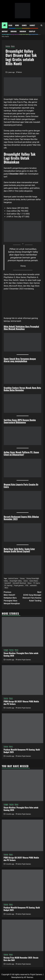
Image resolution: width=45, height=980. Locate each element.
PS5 (27, 585)
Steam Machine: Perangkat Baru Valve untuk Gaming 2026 (21, 654)
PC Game (37, 583)
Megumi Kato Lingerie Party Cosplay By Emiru (21, 486)
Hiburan (23, 31)
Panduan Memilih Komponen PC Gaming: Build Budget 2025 (22, 751)
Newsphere (16, 977)
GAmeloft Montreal (19, 583)
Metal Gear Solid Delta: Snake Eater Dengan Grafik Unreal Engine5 (19, 550)
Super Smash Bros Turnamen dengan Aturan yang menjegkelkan (20, 360)
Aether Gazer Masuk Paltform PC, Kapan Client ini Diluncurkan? (21, 453)
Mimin (20, 72)
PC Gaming (8, 585)
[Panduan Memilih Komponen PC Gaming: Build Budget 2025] (22, 728)
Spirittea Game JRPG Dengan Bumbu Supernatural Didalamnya (20, 421)
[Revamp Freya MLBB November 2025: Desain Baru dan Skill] (22, 935)
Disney (22, 578)
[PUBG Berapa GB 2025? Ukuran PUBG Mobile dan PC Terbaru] (22, 680)
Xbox (6, 588)
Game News (34, 581)
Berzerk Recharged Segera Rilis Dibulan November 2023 (21, 518)
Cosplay (32, 31)
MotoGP (5, 31)
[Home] (5, 25)
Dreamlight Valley (16, 581)
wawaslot (33, 585)
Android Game (13, 578)
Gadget (32, 25)
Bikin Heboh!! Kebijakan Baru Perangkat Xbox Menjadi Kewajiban (21, 328)
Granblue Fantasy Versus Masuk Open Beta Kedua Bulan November (22, 389)
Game (26, 581)
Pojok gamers (19, 585)
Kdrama (14, 31)
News (17, 25)
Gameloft (8, 168)
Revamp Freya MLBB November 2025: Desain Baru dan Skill (21, 959)
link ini (15, 318)
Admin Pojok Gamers (24, 660)
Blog (10, 25)
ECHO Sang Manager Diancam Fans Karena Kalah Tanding (32, 596)
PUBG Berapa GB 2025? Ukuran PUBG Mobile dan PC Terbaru (21, 703)
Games (24, 25)
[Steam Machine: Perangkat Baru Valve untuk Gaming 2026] (22, 632)
